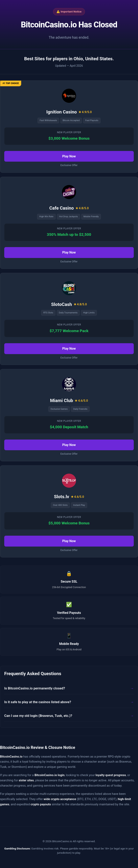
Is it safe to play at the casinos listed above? (38, 702)
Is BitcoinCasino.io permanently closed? (35, 688)
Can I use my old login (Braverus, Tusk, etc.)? (38, 716)
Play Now (69, 156)
